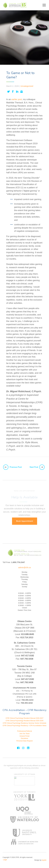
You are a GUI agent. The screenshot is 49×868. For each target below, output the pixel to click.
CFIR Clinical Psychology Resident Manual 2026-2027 (24, 718)
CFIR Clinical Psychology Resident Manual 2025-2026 (24, 721)
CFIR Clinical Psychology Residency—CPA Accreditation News (24, 726)
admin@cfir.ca (24, 567)
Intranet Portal (24, 736)
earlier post (17, 99)
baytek (44, 860)
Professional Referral (24, 731)
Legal (5, 860)
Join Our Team (25, 734)
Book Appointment (25, 521)
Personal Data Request (24, 741)
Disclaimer (24, 738)
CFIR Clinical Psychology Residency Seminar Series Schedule (24, 723)
